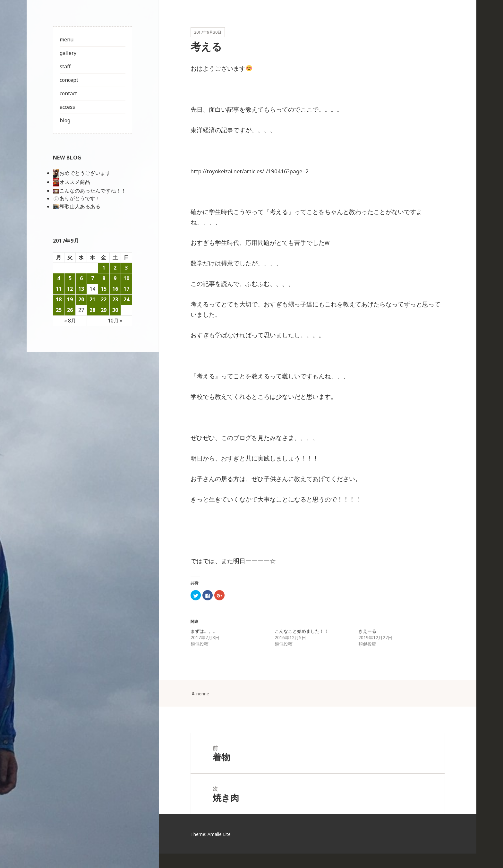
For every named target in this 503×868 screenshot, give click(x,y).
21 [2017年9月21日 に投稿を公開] (92, 299)
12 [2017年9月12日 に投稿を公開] (70, 289)
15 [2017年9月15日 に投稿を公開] (104, 289)
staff (65, 66)
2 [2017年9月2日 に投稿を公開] (115, 268)
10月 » (115, 321)
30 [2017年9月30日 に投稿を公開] (115, 310)
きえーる (367, 639)
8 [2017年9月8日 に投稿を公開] (104, 278)
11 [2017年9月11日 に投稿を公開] (59, 289)
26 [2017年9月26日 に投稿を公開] (70, 310)
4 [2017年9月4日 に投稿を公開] (59, 278)
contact (68, 93)
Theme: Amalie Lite (214, 848)
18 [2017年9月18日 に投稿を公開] (59, 299)
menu (67, 39)
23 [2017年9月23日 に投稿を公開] (115, 299)
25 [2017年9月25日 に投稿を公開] (59, 310)
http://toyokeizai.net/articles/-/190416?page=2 (258, 179)
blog (65, 120)
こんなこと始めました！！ (302, 639)
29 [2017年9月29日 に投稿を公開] (104, 310)
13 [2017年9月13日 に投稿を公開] (81, 289)
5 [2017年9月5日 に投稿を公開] (70, 278)
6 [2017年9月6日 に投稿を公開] (81, 278)
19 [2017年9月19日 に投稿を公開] (70, 299)
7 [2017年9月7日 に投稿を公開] (93, 278)
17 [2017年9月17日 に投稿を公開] (126, 289)
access (67, 107)
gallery (68, 53)
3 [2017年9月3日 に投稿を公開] (126, 268)
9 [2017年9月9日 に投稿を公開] (115, 278)
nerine (204, 701)
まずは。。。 (204, 639)
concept (69, 80)
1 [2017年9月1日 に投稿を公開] (104, 268)
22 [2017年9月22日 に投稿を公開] (104, 299)
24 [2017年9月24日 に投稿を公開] (126, 299)
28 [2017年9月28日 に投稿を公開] (92, 310)
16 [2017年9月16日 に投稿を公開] (115, 289)
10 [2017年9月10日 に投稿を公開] (126, 278)
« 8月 (70, 321)
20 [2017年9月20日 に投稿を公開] (81, 299)
